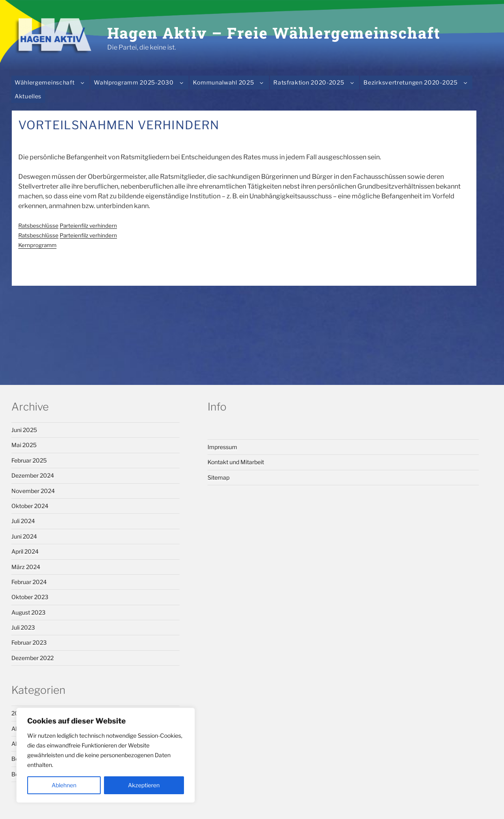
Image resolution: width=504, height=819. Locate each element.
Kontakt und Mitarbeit (236, 462)
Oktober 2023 (30, 597)
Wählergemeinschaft (51, 82)
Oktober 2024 (30, 506)
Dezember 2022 (32, 658)
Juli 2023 (23, 627)
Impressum (222, 447)
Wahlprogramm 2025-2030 (140, 82)
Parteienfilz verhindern (88, 226)
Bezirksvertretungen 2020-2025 (417, 82)
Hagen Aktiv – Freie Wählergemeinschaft (274, 33)
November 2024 (33, 491)
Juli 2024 (23, 521)
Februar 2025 (29, 460)
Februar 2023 (29, 642)
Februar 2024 (29, 582)
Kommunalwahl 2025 (230, 82)
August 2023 (28, 612)
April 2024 (25, 551)
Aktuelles (28, 96)
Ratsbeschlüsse (38, 226)
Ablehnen (64, 785)
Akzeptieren (144, 785)
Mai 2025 (24, 445)
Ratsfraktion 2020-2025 (315, 82)
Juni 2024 (24, 536)
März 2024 (26, 567)
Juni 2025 (24, 430)
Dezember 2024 (33, 475)
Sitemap (218, 477)
